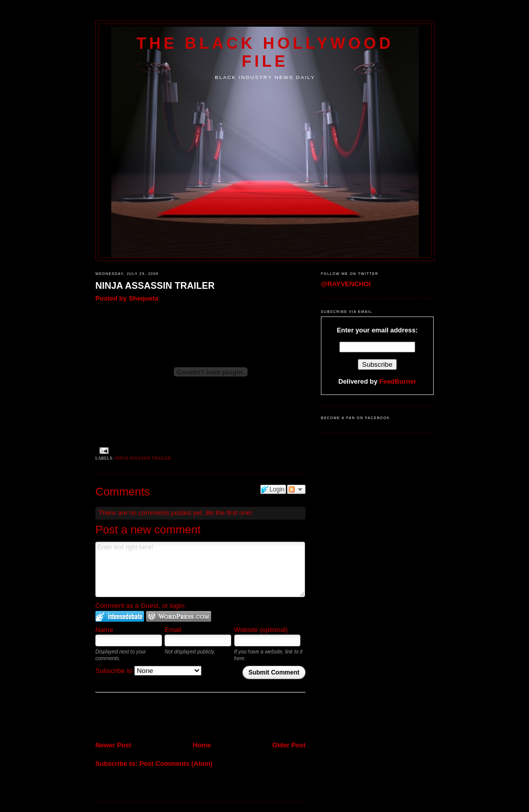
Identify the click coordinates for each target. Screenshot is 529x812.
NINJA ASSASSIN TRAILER (155, 286)
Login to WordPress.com (179, 616)
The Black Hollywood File (265, 52)
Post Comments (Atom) (176, 764)
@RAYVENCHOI (346, 284)
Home (202, 745)
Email (173, 630)
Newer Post (113, 745)
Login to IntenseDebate (120, 616)
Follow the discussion (296, 489)
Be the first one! (229, 513)
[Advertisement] (155, 718)
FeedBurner (398, 381)
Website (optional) (261, 630)
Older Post (289, 745)
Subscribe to (148, 671)
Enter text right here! (200, 569)
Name (104, 630)
